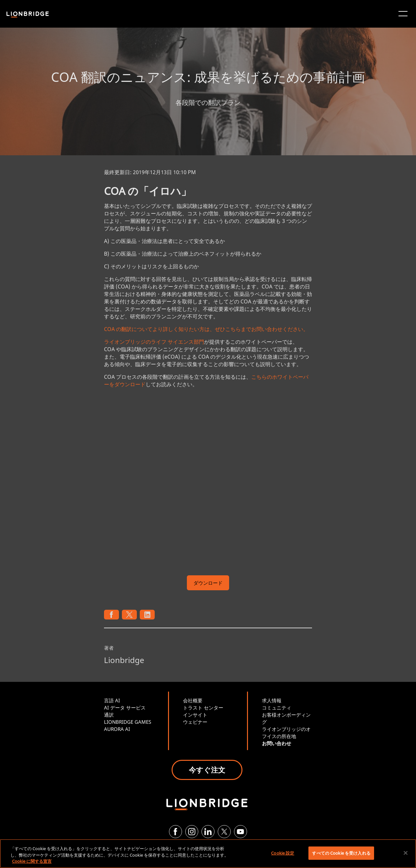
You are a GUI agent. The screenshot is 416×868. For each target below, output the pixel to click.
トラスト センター (203, 708)
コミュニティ (277, 708)
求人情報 (272, 700)
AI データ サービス (125, 708)
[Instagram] (192, 832)
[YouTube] (240, 832)
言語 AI (112, 700)
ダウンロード (208, 583)
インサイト (195, 715)
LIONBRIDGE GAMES (128, 722)
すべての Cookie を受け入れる (341, 853)
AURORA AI (117, 729)
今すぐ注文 (207, 770)
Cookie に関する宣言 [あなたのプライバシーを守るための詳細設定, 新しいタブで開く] (32, 861)
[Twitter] (224, 832)
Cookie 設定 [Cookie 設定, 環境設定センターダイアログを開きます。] (283, 853)
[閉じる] (406, 853)
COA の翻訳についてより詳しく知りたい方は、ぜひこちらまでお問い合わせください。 (206, 329)
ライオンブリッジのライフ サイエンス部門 (154, 342)
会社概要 (193, 700)
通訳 (109, 715)
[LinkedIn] (208, 832)
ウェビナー (195, 722)
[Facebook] (175, 832)
